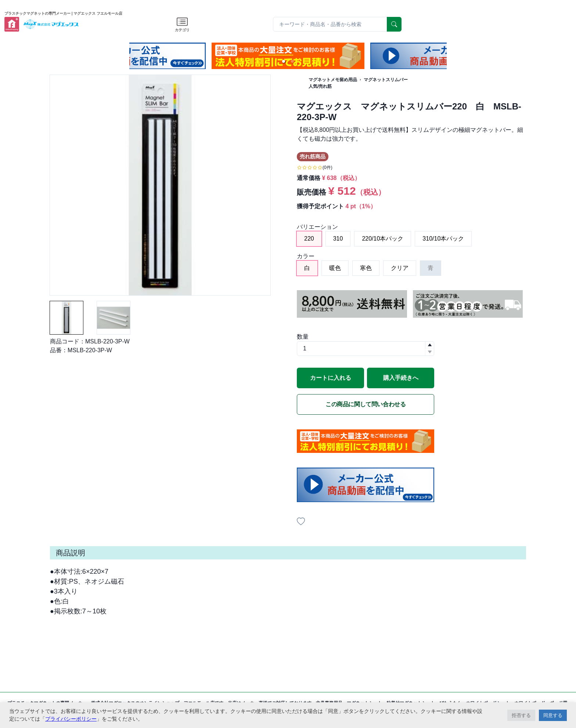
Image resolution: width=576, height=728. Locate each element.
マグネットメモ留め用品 (333, 80)
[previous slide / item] (134, 56)
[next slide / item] (442, 56)
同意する (553, 715)
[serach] (394, 24)
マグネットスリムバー (386, 80)
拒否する (521, 715)
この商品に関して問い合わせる (366, 404)
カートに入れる (331, 378)
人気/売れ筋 (320, 86)
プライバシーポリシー (71, 719)
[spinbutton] (366, 349)
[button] (284, 61)
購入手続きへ (401, 378)
